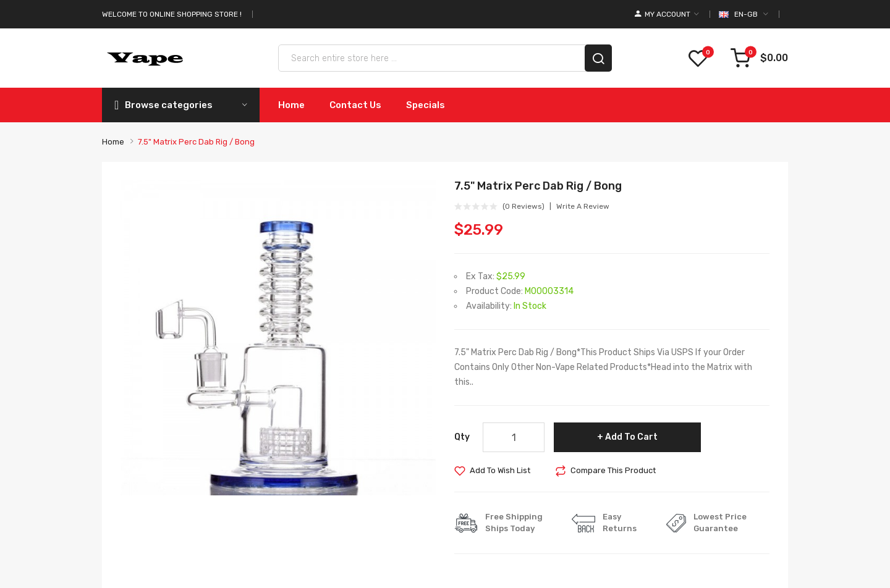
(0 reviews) (523, 206)
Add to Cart (631, 437)
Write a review (583, 206)
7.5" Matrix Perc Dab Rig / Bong (196, 142)
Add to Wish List (500, 470)
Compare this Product (613, 470)
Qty (462, 437)
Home (113, 142)
